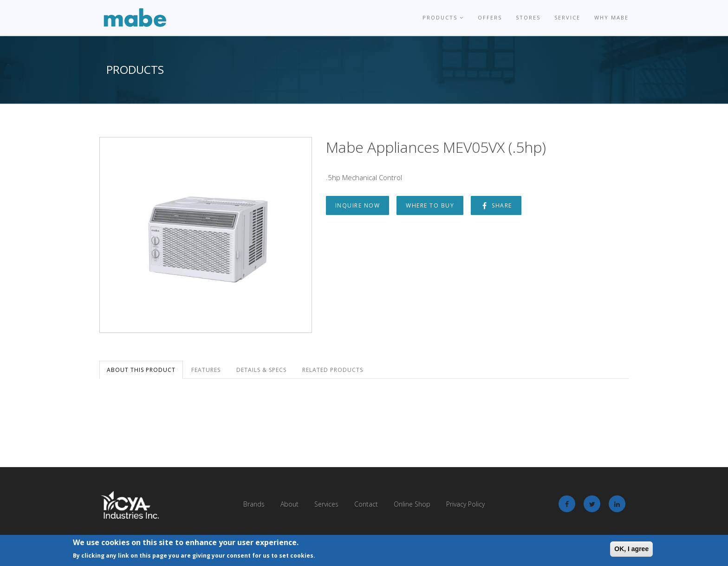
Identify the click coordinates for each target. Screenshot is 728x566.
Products (443, 17)
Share (496, 205)
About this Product (141, 370)
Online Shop (412, 504)
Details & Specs (261, 370)
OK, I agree (631, 549)
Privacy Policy (465, 504)
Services (326, 504)
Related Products (333, 370)
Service (567, 17)
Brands (254, 504)
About (289, 504)
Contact (366, 504)
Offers (490, 17)
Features (206, 370)
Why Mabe (611, 17)
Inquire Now (358, 205)
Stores (528, 17)
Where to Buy (430, 205)
